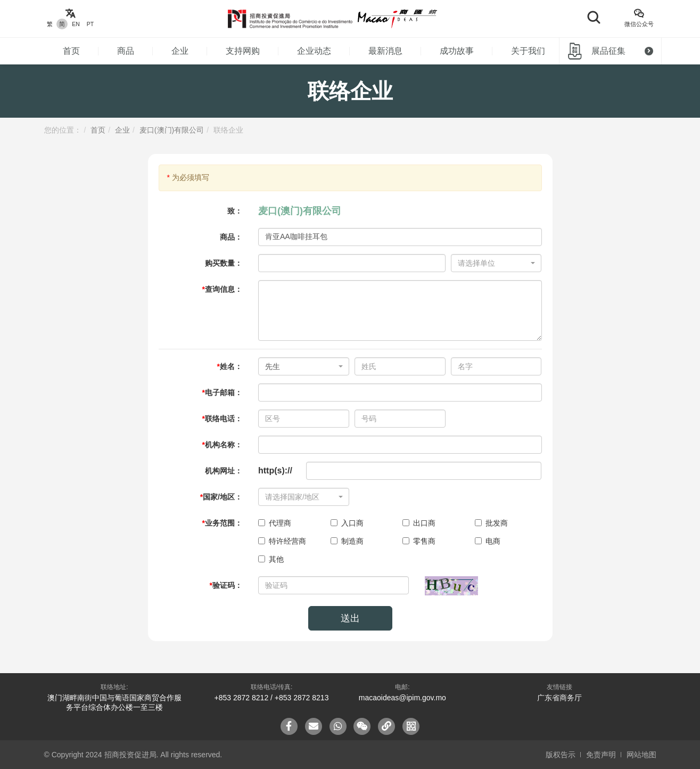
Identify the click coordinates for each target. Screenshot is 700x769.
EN (76, 24)
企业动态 (314, 51)
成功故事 (457, 51)
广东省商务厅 (559, 698)
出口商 (419, 523)
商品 (126, 51)
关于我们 (528, 51)
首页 (71, 51)
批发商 (491, 523)
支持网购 (243, 51)
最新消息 (385, 51)
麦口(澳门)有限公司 (172, 130)
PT (90, 24)
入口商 (347, 523)
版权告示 (561, 755)
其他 (271, 559)
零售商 (419, 541)
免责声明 (601, 755)
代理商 (275, 523)
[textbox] (493, 263)
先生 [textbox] (273, 366)
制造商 (347, 541)
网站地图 (641, 755)
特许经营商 (282, 541)
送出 (350, 618)
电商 (488, 541)
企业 (180, 51)
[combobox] (496, 263)
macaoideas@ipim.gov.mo (402, 698)
